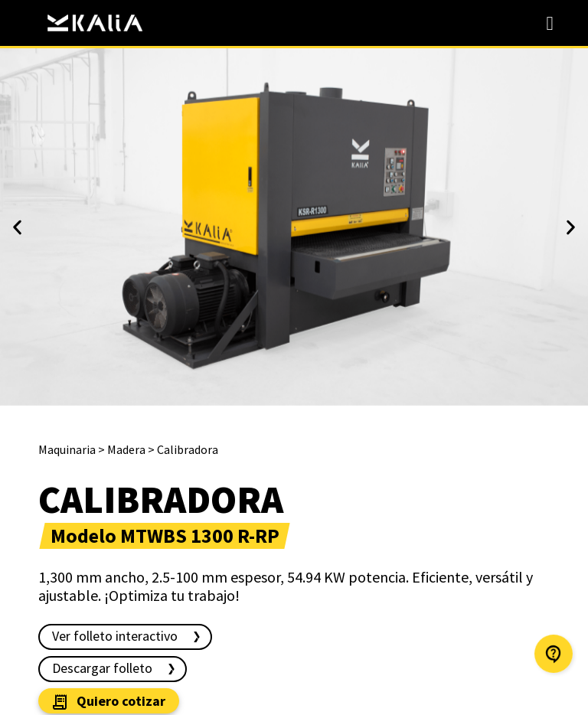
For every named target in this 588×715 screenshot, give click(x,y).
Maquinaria (67, 449)
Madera (126, 449)
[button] (17, 227)
